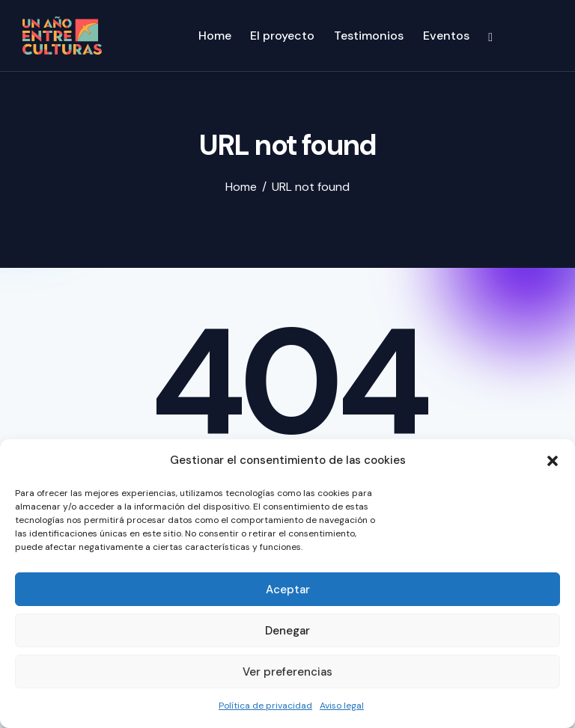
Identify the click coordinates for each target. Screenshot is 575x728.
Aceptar (288, 590)
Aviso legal (342, 706)
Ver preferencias (287, 672)
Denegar (287, 631)
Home (241, 187)
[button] (553, 461)
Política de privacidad (265, 706)
